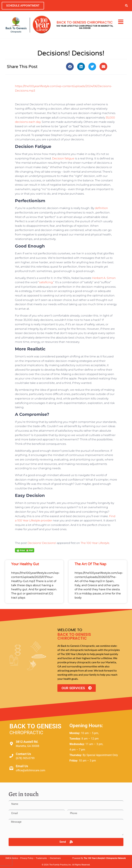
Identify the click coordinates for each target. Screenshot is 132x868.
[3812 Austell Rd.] (11, 744)
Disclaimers (55, 858)
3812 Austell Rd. (27, 742)
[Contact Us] (11, 756)
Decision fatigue (63, 158)
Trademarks (42, 858)
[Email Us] (11, 768)
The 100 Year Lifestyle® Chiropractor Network (105, 858)
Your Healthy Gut (25, 564)
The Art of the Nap (90, 564)
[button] (126, 6)
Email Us (22, 766)
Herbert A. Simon (104, 278)
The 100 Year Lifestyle (95, 543)
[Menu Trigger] (121, 21)
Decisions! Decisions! (42, 543)
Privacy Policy (27, 858)
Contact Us (23, 754)
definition (101, 208)
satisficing (46, 282)
